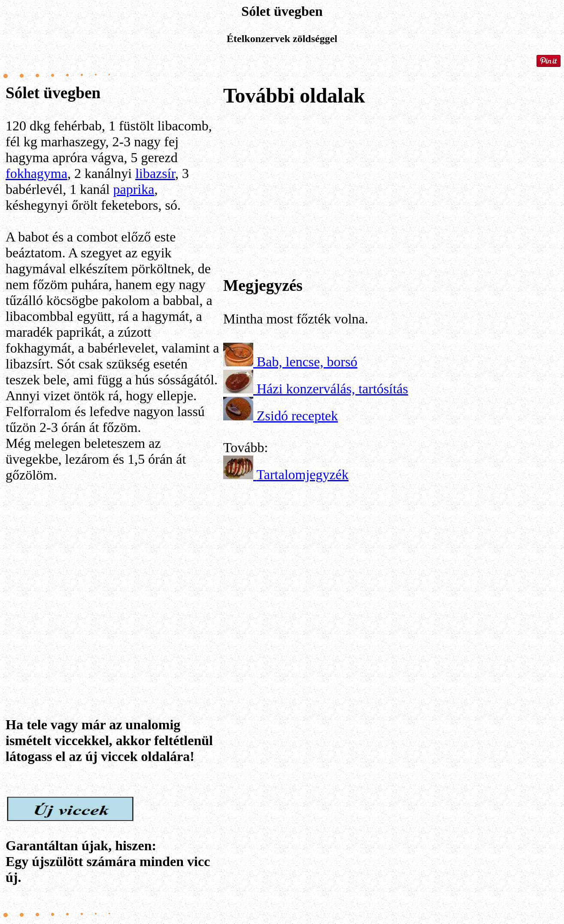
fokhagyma (36, 173)
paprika (134, 189)
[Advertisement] (113, 575)
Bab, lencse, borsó (307, 362)
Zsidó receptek (297, 416)
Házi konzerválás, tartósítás (332, 389)
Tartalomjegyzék (302, 474)
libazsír (155, 173)
